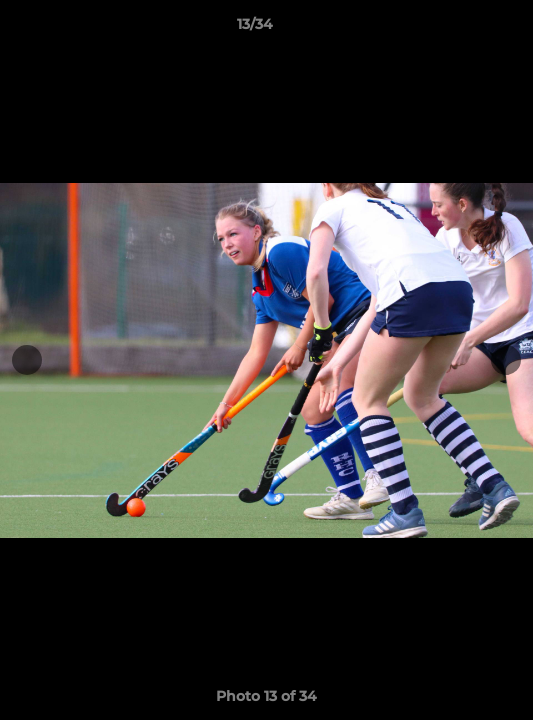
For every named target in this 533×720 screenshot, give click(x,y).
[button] (461, 29)
